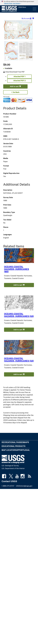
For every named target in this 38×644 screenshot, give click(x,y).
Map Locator (8, 450)
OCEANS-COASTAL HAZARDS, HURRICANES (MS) (17, 269)
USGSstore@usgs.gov (24, 486)
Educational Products (13, 446)
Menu (34, 9)
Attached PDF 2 (19, 81)
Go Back (15, 92)
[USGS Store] (17, 9)
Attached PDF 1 (20, 77)
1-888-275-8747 (8, 486)
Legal (27, 450)
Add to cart (15, 86)
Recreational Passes (13, 442)
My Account (26, 18)
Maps (26, 442)
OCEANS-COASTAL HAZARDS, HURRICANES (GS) (19, 315)
